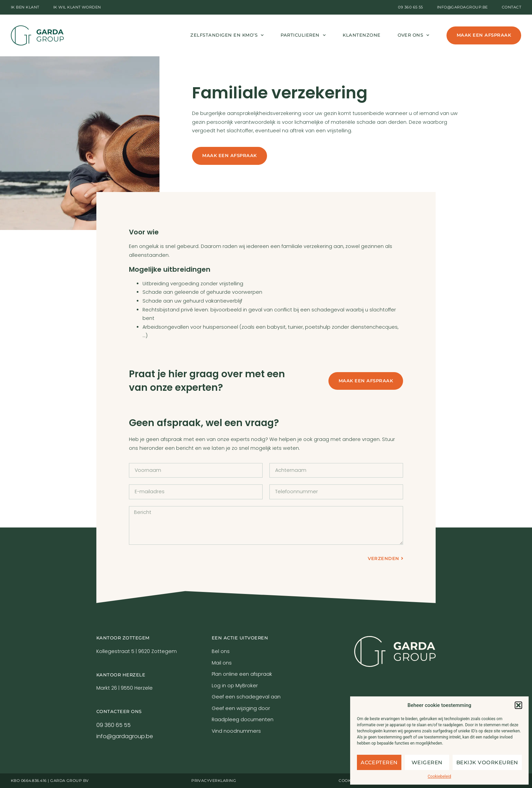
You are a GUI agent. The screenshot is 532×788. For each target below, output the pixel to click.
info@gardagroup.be (462, 7)
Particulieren (303, 35)
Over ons (414, 35)
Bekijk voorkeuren (487, 762)
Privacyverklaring (214, 781)
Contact (511, 7)
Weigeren (427, 762)
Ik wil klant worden (77, 7)
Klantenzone (362, 35)
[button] (518, 705)
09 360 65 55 (411, 7)
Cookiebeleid (440, 776)
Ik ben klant (25, 7)
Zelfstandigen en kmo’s (227, 35)
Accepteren (379, 762)
